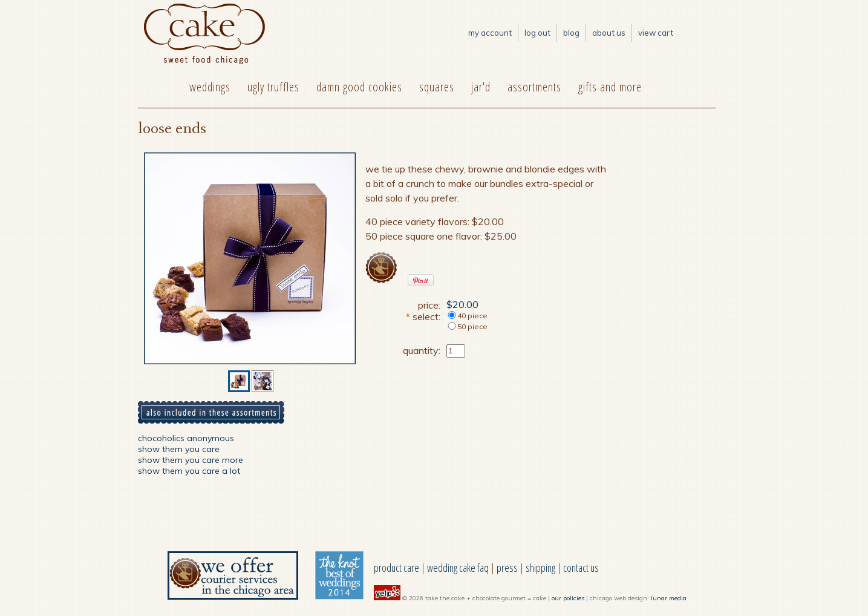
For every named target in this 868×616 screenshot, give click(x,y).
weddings (210, 87)
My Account (490, 33)
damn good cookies (359, 87)
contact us (581, 568)
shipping (540, 568)
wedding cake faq (458, 568)
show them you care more (191, 460)
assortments (534, 87)
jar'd (481, 87)
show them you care (179, 449)
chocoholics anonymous (186, 438)
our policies (568, 598)
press (507, 568)
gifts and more (610, 87)
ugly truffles (273, 87)
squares (437, 87)
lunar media (669, 598)
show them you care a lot (189, 471)
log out (537, 33)
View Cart (656, 33)
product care (396, 568)
